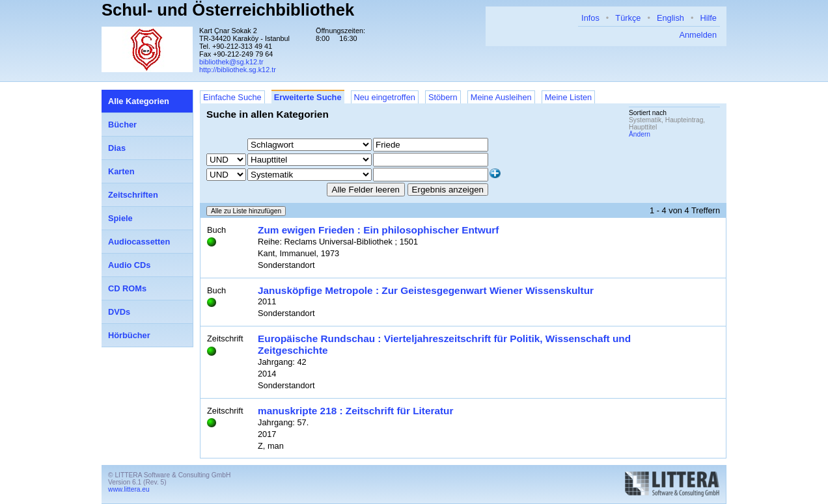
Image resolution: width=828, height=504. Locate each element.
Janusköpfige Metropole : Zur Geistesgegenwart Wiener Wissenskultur (426, 290)
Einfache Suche (232, 97)
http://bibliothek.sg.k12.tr (238, 70)
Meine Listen (569, 97)
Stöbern (443, 97)
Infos (590, 18)
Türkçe (628, 18)
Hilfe (708, 18)
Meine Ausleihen (501, 97)
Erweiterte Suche (308, 97)
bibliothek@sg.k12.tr (231, 62)
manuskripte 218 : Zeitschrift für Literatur (355, 411)
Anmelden (698, 35)
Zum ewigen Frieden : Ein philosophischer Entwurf (378, 230)
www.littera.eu (129, 489)
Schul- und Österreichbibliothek (228, 10)
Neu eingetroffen (385, 97)
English (670, 18)
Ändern (640, 134)
